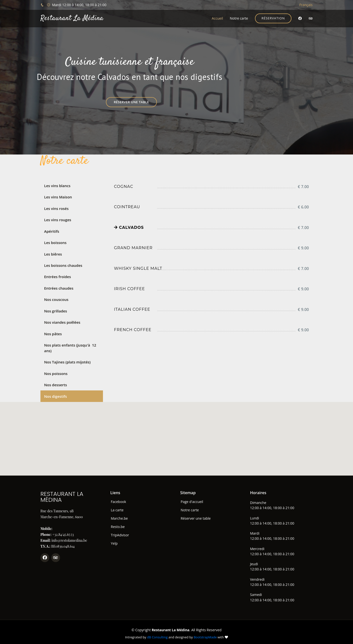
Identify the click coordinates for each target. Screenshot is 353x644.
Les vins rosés (56, 208)
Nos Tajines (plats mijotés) (67, 360)
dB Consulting (157, 634)
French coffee (133, 330)
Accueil (217, 18)
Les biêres (53, 253)
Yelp (114, 541)
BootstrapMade (205, 634)
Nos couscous (56, 298)
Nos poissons (56, 371)
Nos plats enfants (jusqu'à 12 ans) (70, 346)
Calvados (129, 227)
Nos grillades (56, 309)
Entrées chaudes (59, 287)
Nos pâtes (53, 332)
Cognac (124, 187)
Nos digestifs (56, 393)
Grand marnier (133, 248)
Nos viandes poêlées (62, 320)
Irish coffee (129, 289)
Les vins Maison (58, 197)
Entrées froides (57, 275)
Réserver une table (131, 102)
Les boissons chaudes (63, 264)
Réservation (273, 18)
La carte (117, 507)
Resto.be (118, 524)
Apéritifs (52, 231)
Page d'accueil (192, 499)
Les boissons (55, 242)
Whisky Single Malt (138, 268)
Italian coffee (132, 309)
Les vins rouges (58, 219)
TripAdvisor (120, 532)
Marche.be (119, 515)
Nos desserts (56, 382)
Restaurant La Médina (72, 18)
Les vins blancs (57, 186)
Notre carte (239, 18)
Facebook (118, 499)
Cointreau (127, 207)
